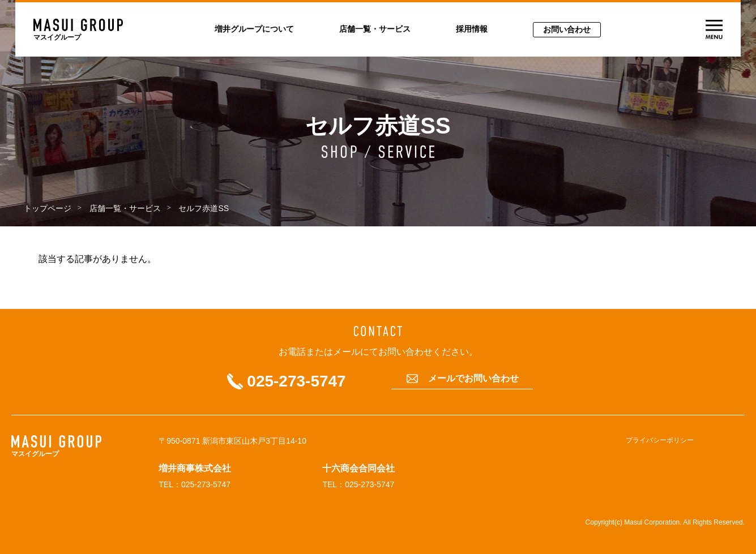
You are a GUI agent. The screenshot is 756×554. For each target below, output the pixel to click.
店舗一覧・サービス (375, 29)
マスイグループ (57, 37)
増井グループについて (254, 29)
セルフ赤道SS (204, 208)
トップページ (48, 208)
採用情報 (472, 29)
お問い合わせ (567, 29)
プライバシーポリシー (660, 440)
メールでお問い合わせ (473, 379)
